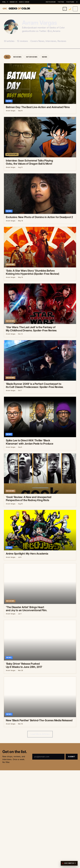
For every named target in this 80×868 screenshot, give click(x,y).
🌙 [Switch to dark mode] (70, 9)
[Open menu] (75, 9)
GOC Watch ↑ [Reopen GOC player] (69, 863)
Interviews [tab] (32, 57)
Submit (72, 757)
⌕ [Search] (65, 9)
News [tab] (45, 57)
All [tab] (7, 57)
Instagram (51, 2)
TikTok (61, 2)
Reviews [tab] (17, 57)
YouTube (70, 2)
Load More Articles (40, 734)
